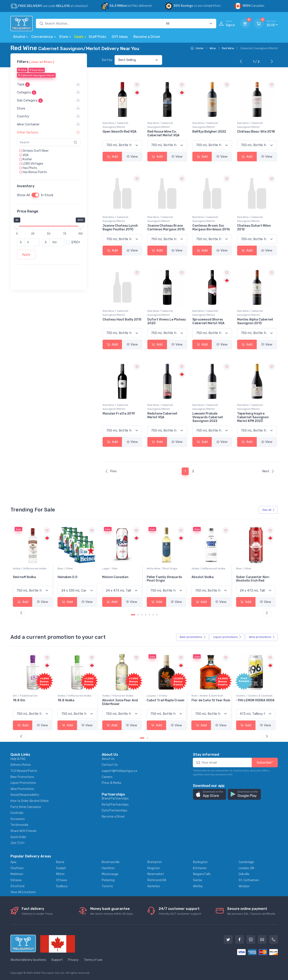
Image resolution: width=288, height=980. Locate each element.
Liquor (227, 637)
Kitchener (200, 868)
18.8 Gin (64, 700)
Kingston (154, 868)
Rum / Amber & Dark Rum (252, 696)
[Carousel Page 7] (157, 615)
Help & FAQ (18, 759)
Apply (26, 255)
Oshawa (16, 880)
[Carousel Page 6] (153, 615)
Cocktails (17, 813)
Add (112, 157)
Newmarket (156, 874)
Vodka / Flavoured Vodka (162, 696)
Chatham (17, 868)
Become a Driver (147, 37)
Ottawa (62, 880)
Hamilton (108, 868)
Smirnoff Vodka (69, 577)
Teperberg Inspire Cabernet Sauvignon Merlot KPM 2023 (253, 417)
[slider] (17, 226)
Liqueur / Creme (202, 696)
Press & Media (111, 783)
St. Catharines (249, 880)
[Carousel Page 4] (146, 615)
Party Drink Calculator (26, 807)
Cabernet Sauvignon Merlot (36, 76)
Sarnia (197, 880)
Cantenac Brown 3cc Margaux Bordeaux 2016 (211, 228)
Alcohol (19, 37)
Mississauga (110, 874)
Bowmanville (111, 862)
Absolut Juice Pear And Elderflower (165, 702)
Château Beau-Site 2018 (256, 132)
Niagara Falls (202, 874)
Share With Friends (23, 831)
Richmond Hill (157, 880)
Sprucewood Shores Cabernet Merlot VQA (208, 321)
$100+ (76, 242)
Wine (213, 48)
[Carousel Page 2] (138, 615)
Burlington (200, 862)
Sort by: (107, 60)
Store (64, 37)
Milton (60, 874)
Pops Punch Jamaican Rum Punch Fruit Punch (31, 702)
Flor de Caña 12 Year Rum (255, 700)
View (132, 157)
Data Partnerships (115, 810)
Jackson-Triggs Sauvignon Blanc (26, 579)
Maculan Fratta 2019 (119, 414)
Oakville (244, 874)
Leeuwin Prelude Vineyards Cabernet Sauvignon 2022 (208, 417)
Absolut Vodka (247, 577)
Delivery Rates (21, 765)
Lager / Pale (154, 568)
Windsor (244, 886)
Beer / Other (110, 568)
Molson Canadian (160, 577)
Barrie (60, 862)
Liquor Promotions (23, 783)
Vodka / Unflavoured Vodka (74, 568)
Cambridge (246, 862)
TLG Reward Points (24, 771)
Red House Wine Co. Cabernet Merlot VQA (163, 133)
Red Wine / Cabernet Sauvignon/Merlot (115, 125)
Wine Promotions (22, 789)
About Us (108, 759)
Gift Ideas (120, 37)
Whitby (198, 886)
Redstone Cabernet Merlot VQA (162, 415)
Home (197, 48)
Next (268, 471)
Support (57, 960)
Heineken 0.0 (112, 577)
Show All (23, 195)
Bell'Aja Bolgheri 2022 (209, 132)
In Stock (47, 195)
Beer (193, 637)
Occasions (18, 819)
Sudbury (62, 886)
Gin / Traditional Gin (70, 696)
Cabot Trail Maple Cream (210, 700)
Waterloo (154, 886)
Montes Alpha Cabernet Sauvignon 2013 (255, 321)
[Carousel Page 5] (149, 615)
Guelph (61, 868)
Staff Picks (97, 37)
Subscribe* (265, 762)
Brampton (155, 862)
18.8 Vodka (111, 700)
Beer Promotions (22, 777)
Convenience (42, 37)
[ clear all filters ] (42, 62)
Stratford (17, 886)
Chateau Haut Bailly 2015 (122, 320)
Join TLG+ (18, 843)
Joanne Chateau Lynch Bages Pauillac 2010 (120, 228)
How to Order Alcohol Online (30, 801)
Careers (107, 777)
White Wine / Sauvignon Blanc (31, 568)
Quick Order (18, 837)
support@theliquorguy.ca (119, 771)
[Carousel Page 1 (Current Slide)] (133, 615)
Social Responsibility (25, 795)
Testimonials (19, 825)
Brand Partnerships (115, 799)
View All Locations (23, 892)
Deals (79, 37)
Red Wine (228, 48)
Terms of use (93, 960)
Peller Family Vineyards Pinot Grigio (209, 579)
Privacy (73, 960)
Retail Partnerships (115, 805)
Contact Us (110, 765)
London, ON (246, 868)
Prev (111, 471)
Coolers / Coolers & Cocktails (31, 696)
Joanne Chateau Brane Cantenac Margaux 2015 (166, 228)
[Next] (271, 62)
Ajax (13, 862)
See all (269, 510)
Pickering (108, 880)
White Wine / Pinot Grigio (207, 568)
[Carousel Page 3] (142, 615)
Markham (17, 874)
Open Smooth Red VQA (120, 132)
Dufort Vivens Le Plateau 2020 (167, 321)
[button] (49, 85)
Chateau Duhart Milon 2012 (254, 228)
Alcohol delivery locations (28, 960)
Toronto (107, 886)
